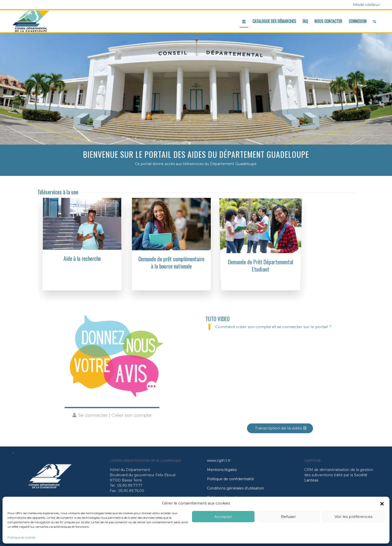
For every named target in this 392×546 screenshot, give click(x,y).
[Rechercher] (375, 21)
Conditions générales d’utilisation (235, 488)
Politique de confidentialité (230, 479)
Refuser (288, 517)
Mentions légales (222, 470)
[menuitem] (365, 5)
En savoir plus (257, 103)
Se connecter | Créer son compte (115, 415)
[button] (382, 503)
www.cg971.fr (219, 460)
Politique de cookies (21, 537)
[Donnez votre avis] (112, 357)
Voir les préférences (353, 517)
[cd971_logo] (31, 21)
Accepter (223, 517)
